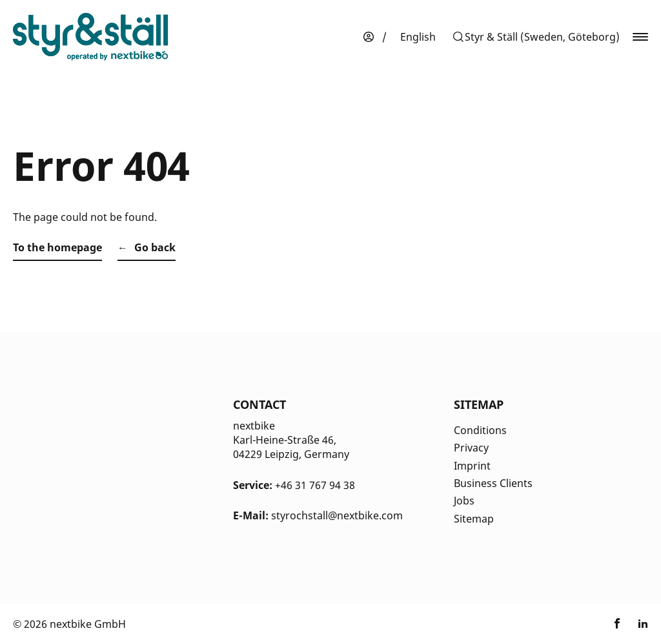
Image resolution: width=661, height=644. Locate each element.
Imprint (472, 466)
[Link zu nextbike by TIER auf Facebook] (617, 624)
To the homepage (57, 247)
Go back (155, 247)
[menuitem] (418, 37)
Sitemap (474, 519)
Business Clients (493, 483)
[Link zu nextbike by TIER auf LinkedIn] (643, 624)
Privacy (471, 448)
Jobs (464, 501)
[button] (536, 37)
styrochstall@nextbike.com (337, 515)
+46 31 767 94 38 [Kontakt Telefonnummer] (315, 485)
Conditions (480, 430)
